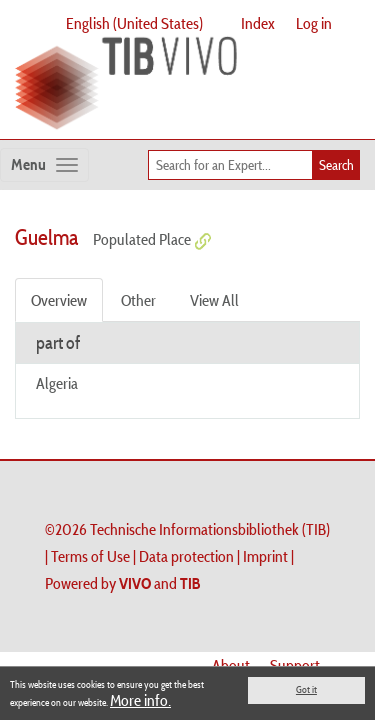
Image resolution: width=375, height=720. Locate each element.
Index (258, 23)
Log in (314, 23)
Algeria (57, 383)
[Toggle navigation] (44, 165)
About (231, 665)
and (160, 583)
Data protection (186, 556)
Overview (59, 300)
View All (214, 300)
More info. (140, 700)
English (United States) (134, 23)
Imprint (265, 556)
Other (138, 300)
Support (295, 665)
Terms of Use (90, 556)
